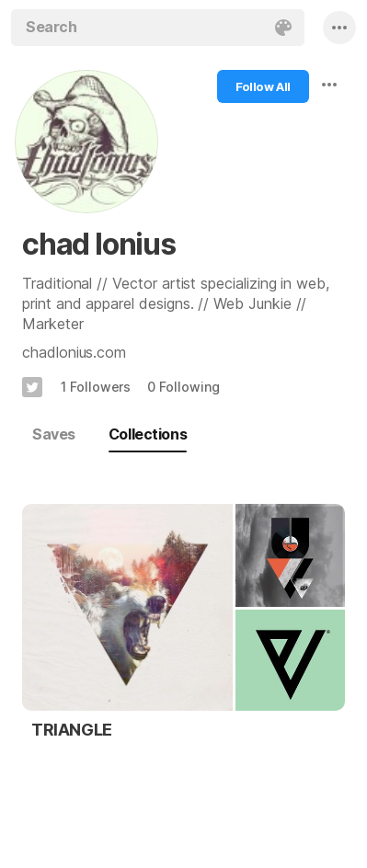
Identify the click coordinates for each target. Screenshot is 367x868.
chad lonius (99, 244)
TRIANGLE (72, 730)
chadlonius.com (74, 352)
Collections (148, 434)
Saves (54, 434)
